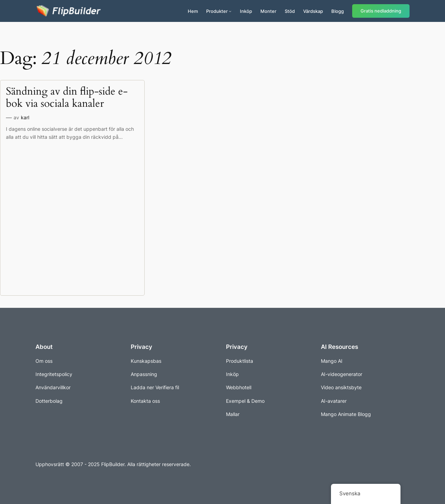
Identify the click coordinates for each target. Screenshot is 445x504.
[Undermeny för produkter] (230, 11)
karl (25, 117)
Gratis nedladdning (381, 11)
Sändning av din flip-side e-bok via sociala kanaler (67, 98)
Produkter (217, 11)
